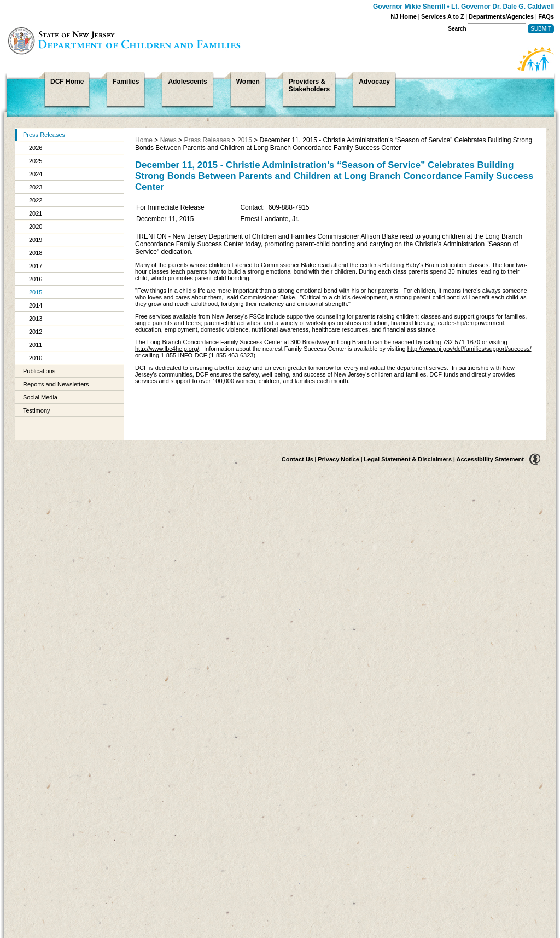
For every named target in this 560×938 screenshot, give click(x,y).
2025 (36, 161)
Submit (541, 29)
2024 (36, 174)
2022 (36, 200)
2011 (36, 345)
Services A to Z (443, 16)
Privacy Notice (339, 459)
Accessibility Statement (491, 459)
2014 (36, 305)
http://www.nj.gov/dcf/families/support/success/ (469, 349)
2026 (36, 148)
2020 (36, 227)
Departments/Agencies (501, 16)
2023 (36, 187)
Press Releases (44, 135)
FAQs (546, 16)
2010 (36, 358)
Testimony (37, 410)
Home (144, 140)
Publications (39, 371)
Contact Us (297, 459)
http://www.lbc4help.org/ (167, 349)
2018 (36, 253)
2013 (36, 319)
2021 (36, 213)
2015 (36, 292)
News (168, 140)
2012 (36, 332)
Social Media (40, 397)
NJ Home (404, 16)
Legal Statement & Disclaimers (408, 459)
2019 (36, 240)
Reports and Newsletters (56, 384)
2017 (36, 266)
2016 (36, 279)
